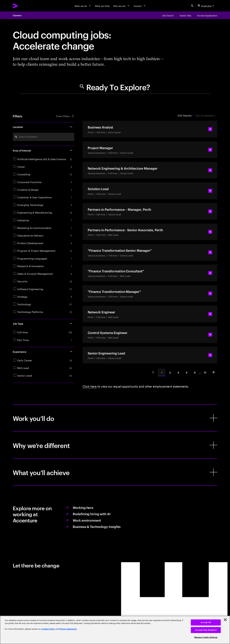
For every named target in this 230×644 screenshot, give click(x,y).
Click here (90, 386)
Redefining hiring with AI (92, 514)
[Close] (225, 620)
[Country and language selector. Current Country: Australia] (206, 6)
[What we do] (83, 6)
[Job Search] (168, 15)
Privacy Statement (68, 629)
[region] (115, 630)
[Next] (213, 372)
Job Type (43, 323)
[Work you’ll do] (115, 418)
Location (43, 127)
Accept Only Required (206, 630)
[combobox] (44, 137)
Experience (43, 352)
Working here (83, 507)
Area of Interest (43, 150)
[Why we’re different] (115, 445)
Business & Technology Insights (97, 526)
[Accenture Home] (23, 6)
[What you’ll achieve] (115, 472)
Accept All (206, 622)
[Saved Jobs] (185, 15)
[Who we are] (122, 6)
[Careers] (140, 6)
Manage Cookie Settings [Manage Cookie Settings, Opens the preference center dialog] (206, 637)
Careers (17, 15)
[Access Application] (207, 15)
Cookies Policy (48, 629)
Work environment (87, 520)
